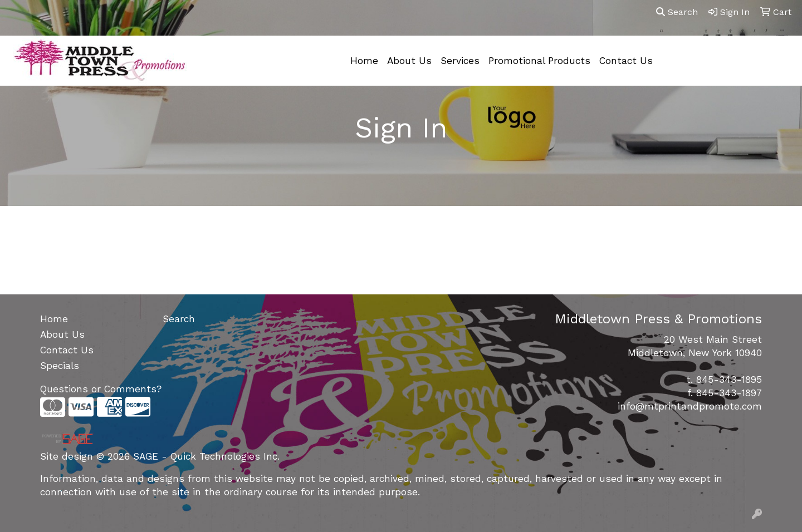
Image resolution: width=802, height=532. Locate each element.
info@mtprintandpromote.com (690, 406)
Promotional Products (539, 61)
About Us (409, 61)
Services (460, 61)
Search (677, 12)
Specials (60, 366)
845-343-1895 (729, 380)
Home (364, 61)
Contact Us (626, 61)
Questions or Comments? (101, 389)
